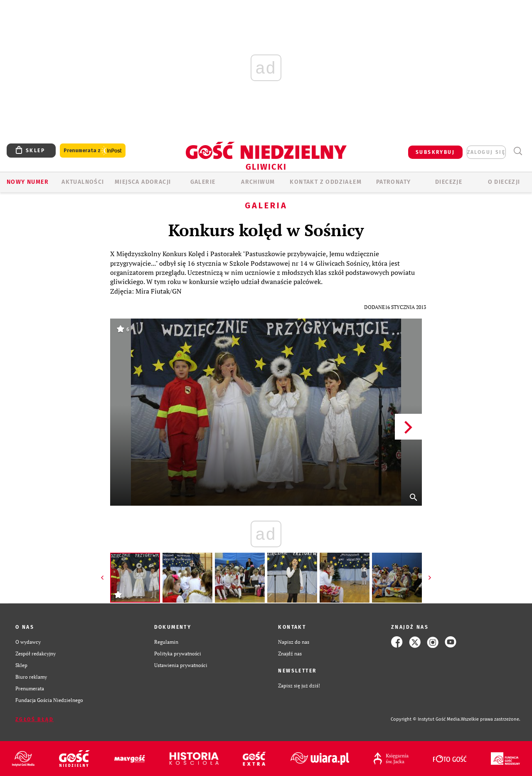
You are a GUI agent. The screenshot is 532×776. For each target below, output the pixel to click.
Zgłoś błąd (34, 719)
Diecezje (449, 182)
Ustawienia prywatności (181, 665)
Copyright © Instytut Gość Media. (426, 719)
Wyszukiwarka (518, 151)
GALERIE (203, 182)
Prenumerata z (93, 151)
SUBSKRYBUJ (435, 152)
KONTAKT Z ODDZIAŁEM (326, 182)
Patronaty (394, 182)
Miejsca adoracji (143, 182)
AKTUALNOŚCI (83, 182)
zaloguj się (486, 152)
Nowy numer (28, 182)
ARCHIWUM (258, 182)
